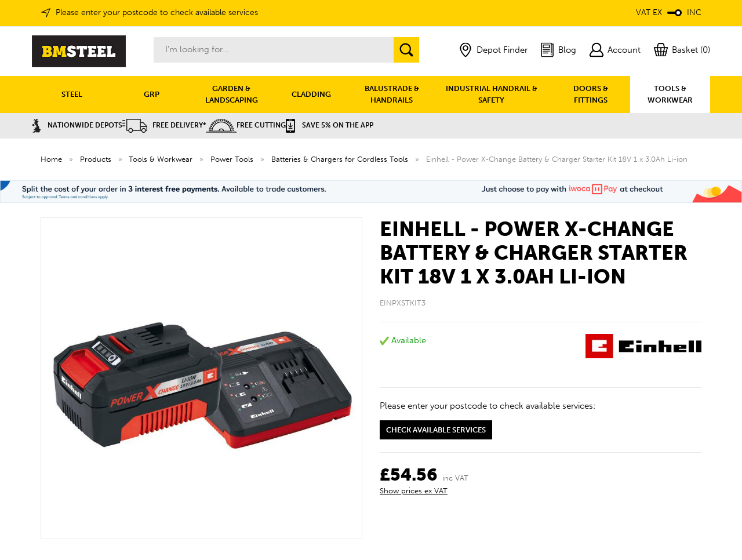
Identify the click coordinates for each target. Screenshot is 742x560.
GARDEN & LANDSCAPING (232, 94)
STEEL (72, 94)
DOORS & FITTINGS (591, 94)
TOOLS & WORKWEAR (670, 94)
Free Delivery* (164, 125)
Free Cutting (246, 125)
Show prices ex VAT (414, 491)
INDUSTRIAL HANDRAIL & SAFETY (492, 94)
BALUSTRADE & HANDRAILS (392, 94)
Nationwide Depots (77, 125)
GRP (152, 94)
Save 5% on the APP (330, 125)
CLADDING (311, 94)
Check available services (436, 430)
